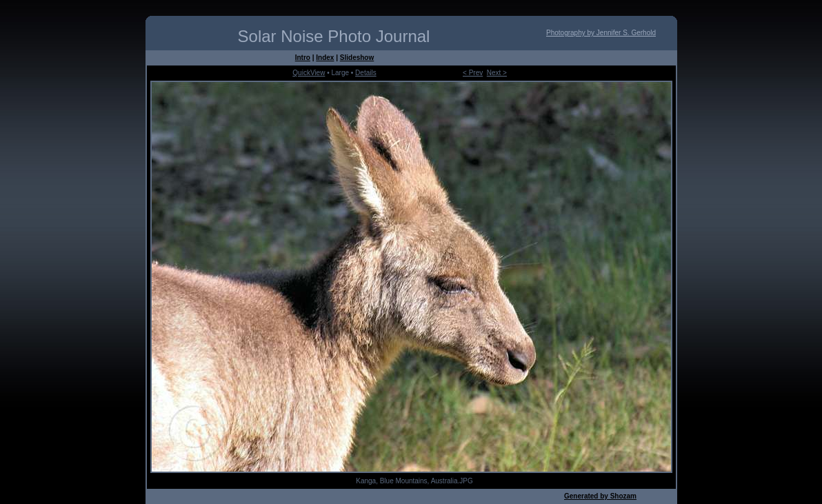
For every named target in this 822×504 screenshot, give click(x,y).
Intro (303, 58)
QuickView (309, 73)
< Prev (473, 73)
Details (366, 73)
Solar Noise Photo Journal (334, 36)
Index (325, 58)
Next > (497, 73)
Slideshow (357, 58)
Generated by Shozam (600, 496)
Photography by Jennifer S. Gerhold (601, 33)
